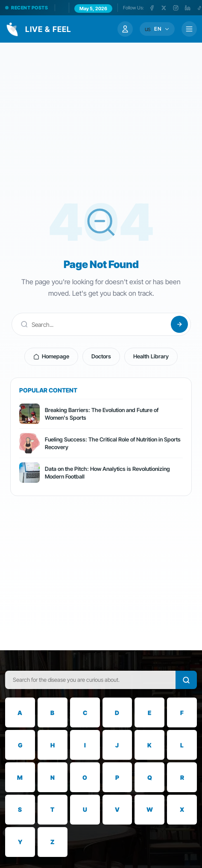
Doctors (101, 356)
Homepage (51, 356)
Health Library (151, 356)
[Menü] (189, 29)
